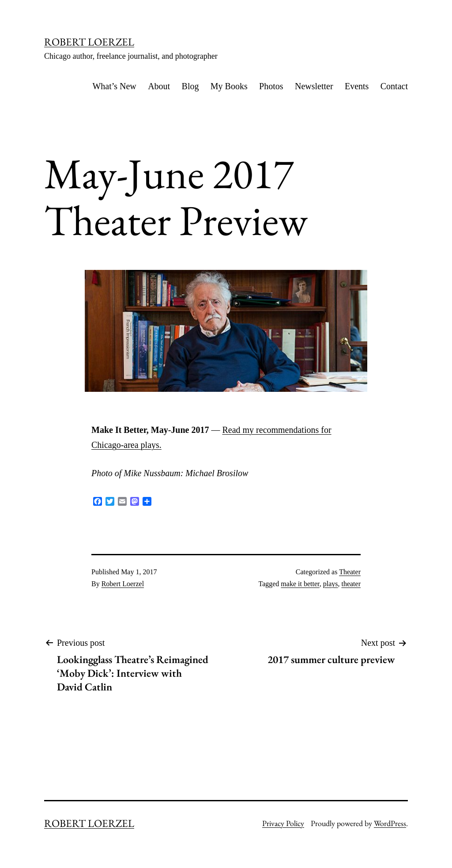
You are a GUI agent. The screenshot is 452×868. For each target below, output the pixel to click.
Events (357, 86)
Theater (350, 572)
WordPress (390, 823)
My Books (229, 86)
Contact (394, 86)
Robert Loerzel (123, 584)
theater (351, 584)
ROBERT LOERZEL (89, 42)
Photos (271, 86)
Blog (190, 86)
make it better (300, 584)
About (159, 86)
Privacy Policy (283, 823)
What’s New (114, 86)
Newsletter (314, 86)
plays (331, 584)
